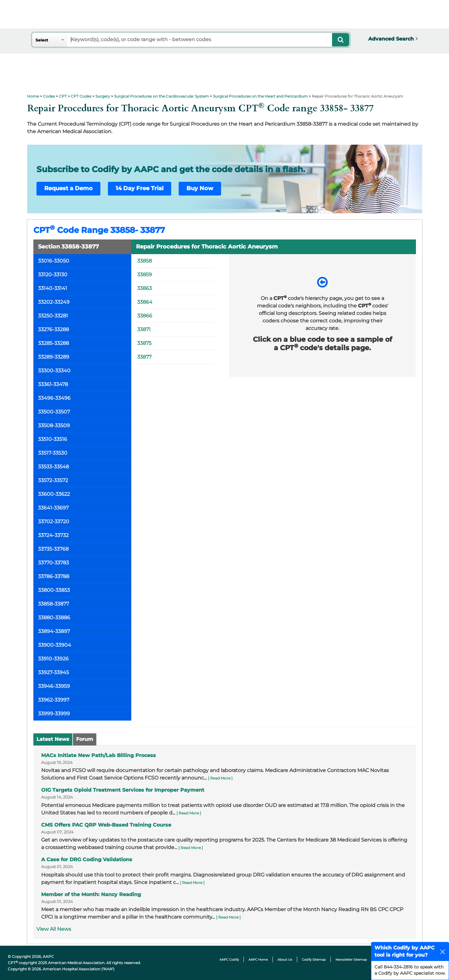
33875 (144, 343)
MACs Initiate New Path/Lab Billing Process (99, 755)
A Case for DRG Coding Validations (87, 859)
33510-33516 (53, 439)
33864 (145, 302)
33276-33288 (53, 329)
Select (42, 40)
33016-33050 (54, 261)
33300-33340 (54, 371)
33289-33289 (54, 357)
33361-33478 (53, 384)
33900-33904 (55, 645)
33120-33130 (53, 275)
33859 (145, 275)
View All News (54, 929)
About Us (285, 960)
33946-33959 (54, 686)
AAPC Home (258, 960)
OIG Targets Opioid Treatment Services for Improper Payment (123, 790)
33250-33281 (53, 316)
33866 (145, 316)
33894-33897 (54, 631)
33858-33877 (53, 604)
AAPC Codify (229, 960)
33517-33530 (53, 453)
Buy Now (200, 188)
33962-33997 (54, 700)
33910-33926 (53, 659)
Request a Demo (68, 188)
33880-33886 (54, 618)
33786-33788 (54, 576)
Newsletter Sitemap (351, 960)
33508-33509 (54, 425)
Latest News (53, 739)
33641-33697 (53, 508)
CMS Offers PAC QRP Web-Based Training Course (106, 825)
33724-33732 (53, 535)
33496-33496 (54, 398)
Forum (85, 739)
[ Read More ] (220, 778)
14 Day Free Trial (140, 188)
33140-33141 (53, 288)
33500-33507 (54, 412)
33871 (144, 329)
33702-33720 (54, 521)
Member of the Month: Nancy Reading (91, 894)
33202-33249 (54, 302)
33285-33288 (53, 343)
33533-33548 (53, 467)
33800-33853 (54, 590)
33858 (145, 261)
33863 (145, 288)
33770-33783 (53, 563)
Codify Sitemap (314, 960)
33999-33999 (54, 714)
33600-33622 (54, 494)
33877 (144, 357)
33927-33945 (53, 672)
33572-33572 (53, 480)
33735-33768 (53, 549)
